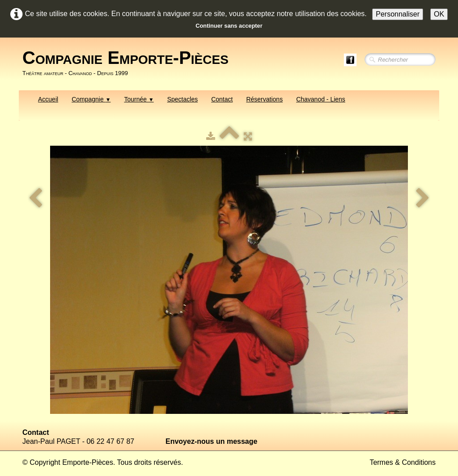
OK (439, 14)
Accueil (48, 99)
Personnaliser (398, 14)
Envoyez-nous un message (211, 441)
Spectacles (182, 99)
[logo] (129, 63)
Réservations (264, 99)
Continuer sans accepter (229, 26)
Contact (222, 99)
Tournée (139, 99)
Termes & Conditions (403, 462)
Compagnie (91, 99)
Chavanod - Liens (321, 99)
